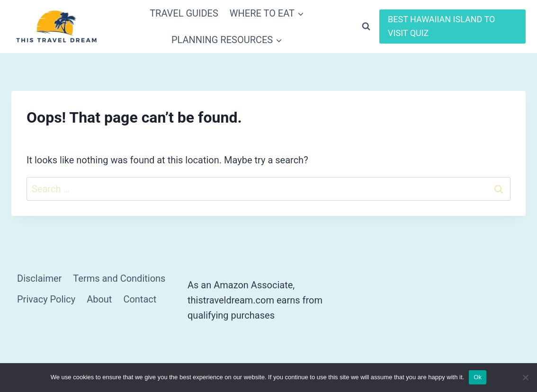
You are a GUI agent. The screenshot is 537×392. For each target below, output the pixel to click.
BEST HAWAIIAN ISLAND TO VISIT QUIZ (441, 26)
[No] (525, 377)
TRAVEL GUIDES (184, 13)
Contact (140, 299)
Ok (478, 377)
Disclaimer (39, 278)
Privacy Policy (46, 299)
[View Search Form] (366, 27)
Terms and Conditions (119, 278)
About (99, 299)
